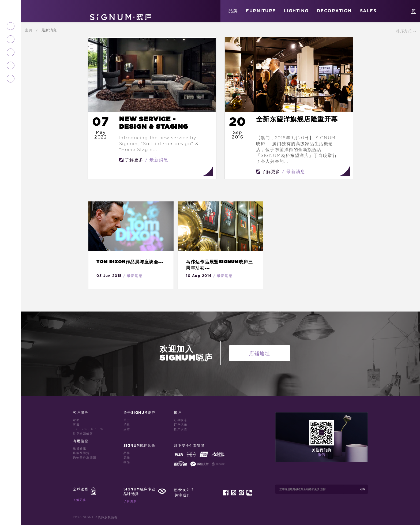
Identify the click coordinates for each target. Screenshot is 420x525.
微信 (322, 455)
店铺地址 (260, 354)
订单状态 (181, 420)
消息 (127, 425)
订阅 (362, 489)
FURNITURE (261, 11)
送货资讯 (80, 449)
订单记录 (181, 425)
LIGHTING (296, 11)
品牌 (233, 11)
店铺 (127, 429)
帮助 (76, 420)
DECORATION (334, 11)
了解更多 (80, 500)
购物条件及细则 (85, 458)
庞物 (127, 458)
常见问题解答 (83, 434)
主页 (30, 30)
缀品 (127, 462)
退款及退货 (81, 453)
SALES (368, 11)
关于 (127, 420)
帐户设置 (181, 429)
